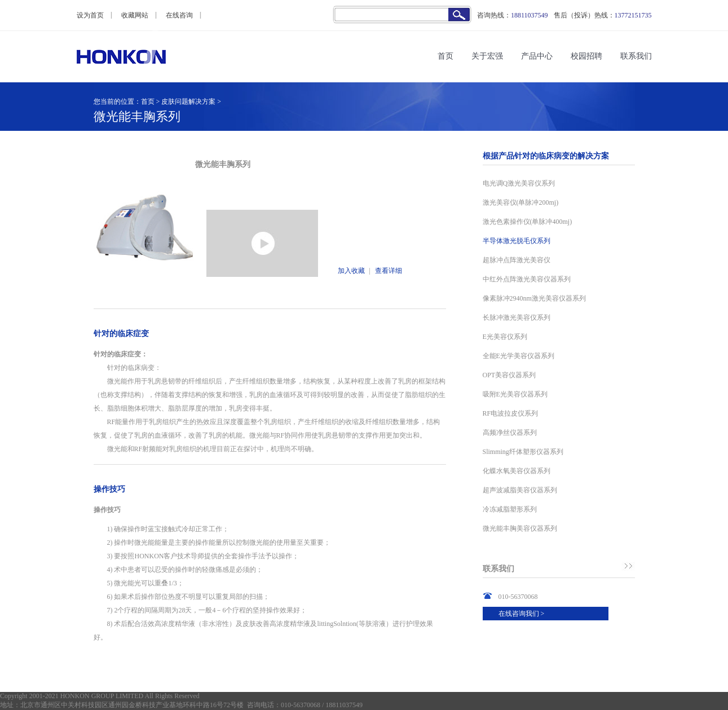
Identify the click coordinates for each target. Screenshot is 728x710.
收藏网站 (135, 15)
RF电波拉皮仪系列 (511, 413)
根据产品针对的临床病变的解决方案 (546, 156)
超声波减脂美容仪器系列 (520, 490)
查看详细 (389, 271)
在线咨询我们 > (522, 614)
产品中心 (537, 56)
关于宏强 (487, 56)
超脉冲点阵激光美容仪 (517, 260)
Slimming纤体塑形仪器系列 (523, 452)
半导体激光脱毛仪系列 (517, 241)
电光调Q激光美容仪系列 (519, 183)
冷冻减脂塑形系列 (510, 509)
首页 (445, 56)
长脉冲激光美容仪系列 (517, 317)
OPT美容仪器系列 (509, 375)
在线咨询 (179, 15)
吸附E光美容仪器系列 (515, 394)
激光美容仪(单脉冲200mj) (521, 202)
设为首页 (90, 15)
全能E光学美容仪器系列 (519, 356)
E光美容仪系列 (505, 337)
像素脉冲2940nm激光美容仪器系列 (534, 298)
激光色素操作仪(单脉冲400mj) (528, 222)
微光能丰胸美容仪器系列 (520, 528)
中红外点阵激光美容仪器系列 (527, 279)
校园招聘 (586, 56)
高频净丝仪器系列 (510, 433)
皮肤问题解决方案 (188, 102)
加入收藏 (351, 271)
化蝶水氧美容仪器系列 (517, 471)
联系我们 (636, 56)
